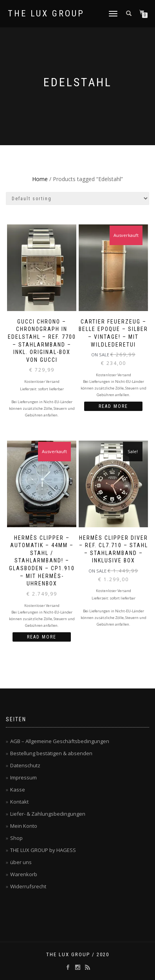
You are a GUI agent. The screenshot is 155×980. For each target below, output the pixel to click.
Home (40, 179)
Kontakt (19, 802)
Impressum (23, 777)
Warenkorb (24, 874)
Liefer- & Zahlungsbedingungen (48, 814)
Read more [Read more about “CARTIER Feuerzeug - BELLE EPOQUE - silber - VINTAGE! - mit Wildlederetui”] (113, 406)
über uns (21, 862)
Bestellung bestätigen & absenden (51, 753)
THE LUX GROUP (46, 14)
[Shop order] (77, 198)
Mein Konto (24, 826)
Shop (16, 838)
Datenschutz (25, 765)
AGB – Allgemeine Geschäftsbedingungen (60, 741)
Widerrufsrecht (28, 886)
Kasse (18, 790)
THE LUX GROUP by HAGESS (43, 850)
